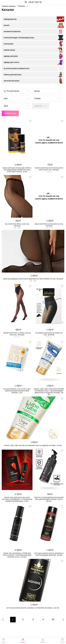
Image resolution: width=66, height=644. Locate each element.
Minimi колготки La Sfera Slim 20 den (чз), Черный (17, 334)
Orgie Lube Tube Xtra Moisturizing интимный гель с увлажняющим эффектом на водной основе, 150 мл (49, 392)
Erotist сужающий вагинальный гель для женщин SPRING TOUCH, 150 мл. (49, 499)
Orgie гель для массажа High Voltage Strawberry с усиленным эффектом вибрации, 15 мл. (17, 499)
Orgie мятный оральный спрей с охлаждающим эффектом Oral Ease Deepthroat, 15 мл (17, 170)
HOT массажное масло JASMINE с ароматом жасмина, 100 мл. (33, 608)
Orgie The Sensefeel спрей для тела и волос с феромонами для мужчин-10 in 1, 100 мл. (17, 555)
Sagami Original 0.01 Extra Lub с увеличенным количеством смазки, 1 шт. (17, 391)
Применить (10, 113)
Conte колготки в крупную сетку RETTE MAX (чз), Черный (49, 169)
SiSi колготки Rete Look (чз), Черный (17, 225)
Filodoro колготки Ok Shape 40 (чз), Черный (49, 334)
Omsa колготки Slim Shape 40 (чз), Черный (49, 225)
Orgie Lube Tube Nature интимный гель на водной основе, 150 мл (33, 445)
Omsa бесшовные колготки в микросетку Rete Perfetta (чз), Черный (33, 279)
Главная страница (9, 6)
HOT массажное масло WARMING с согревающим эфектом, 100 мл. (49, 554)
